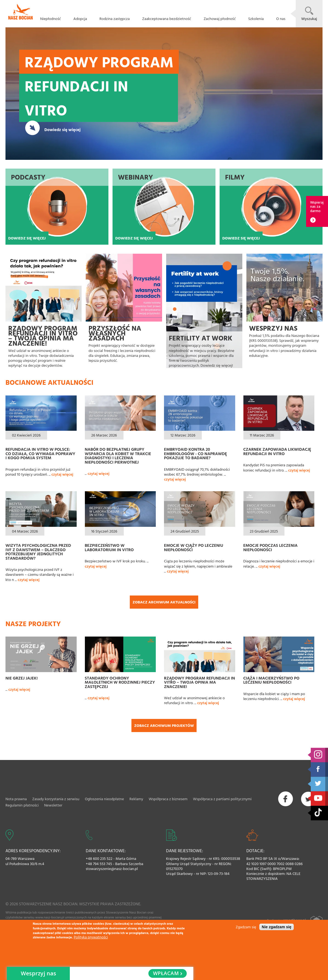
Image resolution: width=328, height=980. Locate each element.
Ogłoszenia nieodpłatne (104, 799)
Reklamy (136, 799)
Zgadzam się (246, 927)
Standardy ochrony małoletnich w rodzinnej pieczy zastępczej (120, 682)
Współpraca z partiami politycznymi (222, 799)
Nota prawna (16, 799)
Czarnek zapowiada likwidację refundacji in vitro (277, 451)
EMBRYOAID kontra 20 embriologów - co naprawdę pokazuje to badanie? (195, 453)
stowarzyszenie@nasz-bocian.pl (112, 869)
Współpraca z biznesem (168, 799)
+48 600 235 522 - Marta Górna (111, 858)
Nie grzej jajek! (22, 678)
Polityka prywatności (91, 937)
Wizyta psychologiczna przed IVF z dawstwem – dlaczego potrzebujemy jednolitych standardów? (38, 552)
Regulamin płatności (22, 805)
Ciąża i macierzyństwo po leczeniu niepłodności (271, 680)
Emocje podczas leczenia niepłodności (271, 547)
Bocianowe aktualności (49, 382)
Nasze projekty (33, 624)
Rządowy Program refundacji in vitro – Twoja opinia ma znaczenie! (199, 682)
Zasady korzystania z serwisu (56, 799)
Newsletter (53, 805)
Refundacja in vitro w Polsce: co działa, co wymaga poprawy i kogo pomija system (40, 453)
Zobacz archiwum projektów (164, 725)
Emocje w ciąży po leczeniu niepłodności (194, 547)
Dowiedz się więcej (62, 129)
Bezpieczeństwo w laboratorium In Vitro (109, 547)
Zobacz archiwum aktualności (164, 602)
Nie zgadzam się (277, 927)
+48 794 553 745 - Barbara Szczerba (114, 864)
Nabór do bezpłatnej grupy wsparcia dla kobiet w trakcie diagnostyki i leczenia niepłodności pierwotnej (118, 456)
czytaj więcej (62, 474)
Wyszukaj (309, 19)
